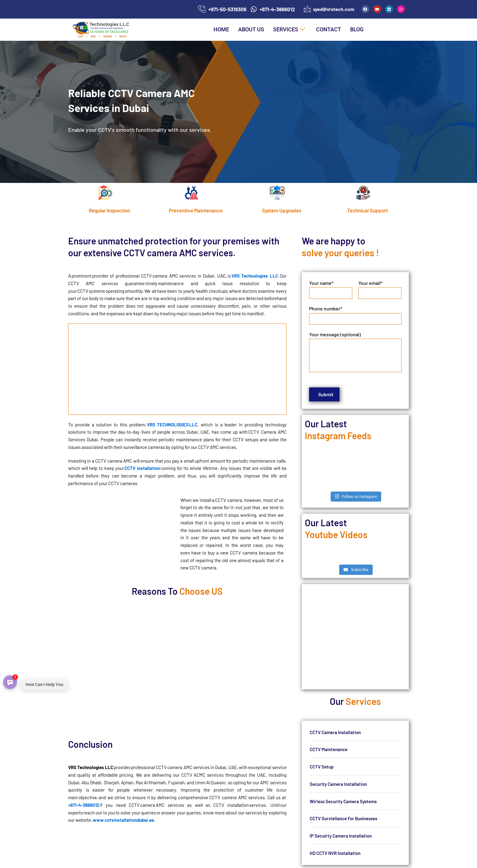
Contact (329, 29)
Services (289, 30)
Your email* (380, 289)
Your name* (331, 289)
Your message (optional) (355, 352)
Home (221, 29)
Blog (357, 29)
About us (251, 29)
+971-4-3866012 (84, 805)
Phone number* (355, 315)
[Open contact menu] (10, 682)
